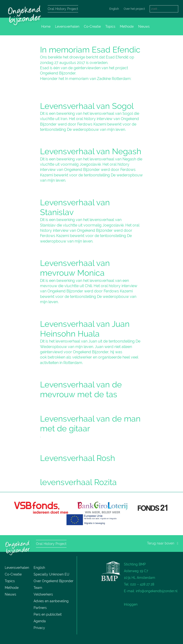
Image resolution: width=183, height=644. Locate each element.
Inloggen (131, 604)
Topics (110, 26)
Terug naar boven (163, 543)
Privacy (39, 628)
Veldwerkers (43, 594)
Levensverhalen (67, 26)
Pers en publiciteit (48, 614)
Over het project (134, 9)
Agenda (40, 621)
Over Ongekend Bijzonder (53, 581)
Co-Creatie (92, 26)
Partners (40, 608)
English (114, 9)
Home (46, 26)
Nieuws (144, 26)
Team (38, 588)
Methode (127, 26)
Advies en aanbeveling (51, 601)
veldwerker (82, 357)
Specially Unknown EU (51, 574)
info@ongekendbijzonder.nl (157, 591)
